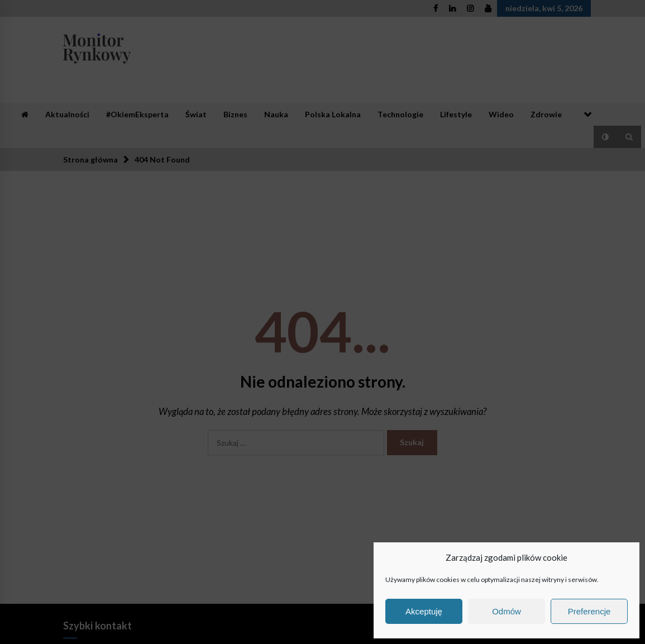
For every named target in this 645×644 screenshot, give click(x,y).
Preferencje (589, 611)
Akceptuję (424, 611)
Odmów (507, 611)
